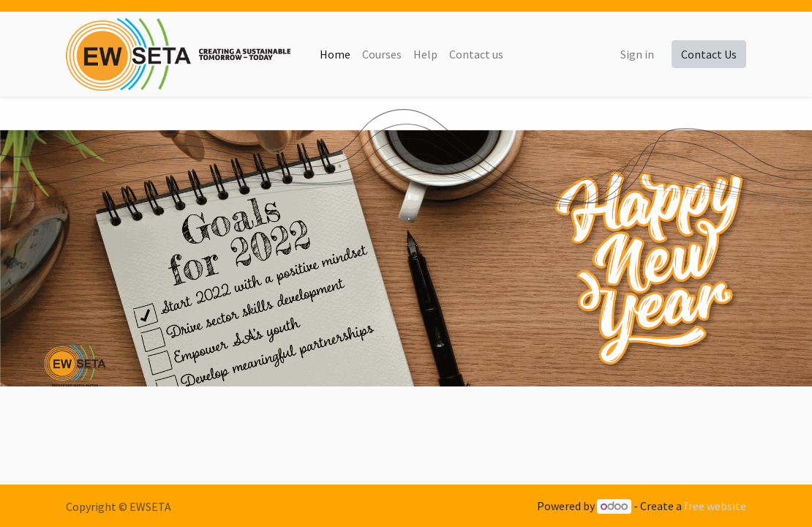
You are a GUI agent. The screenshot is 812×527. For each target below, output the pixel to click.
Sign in (637, 54)
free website (715, 506)
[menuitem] (335, 54)
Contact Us (709, 54)
